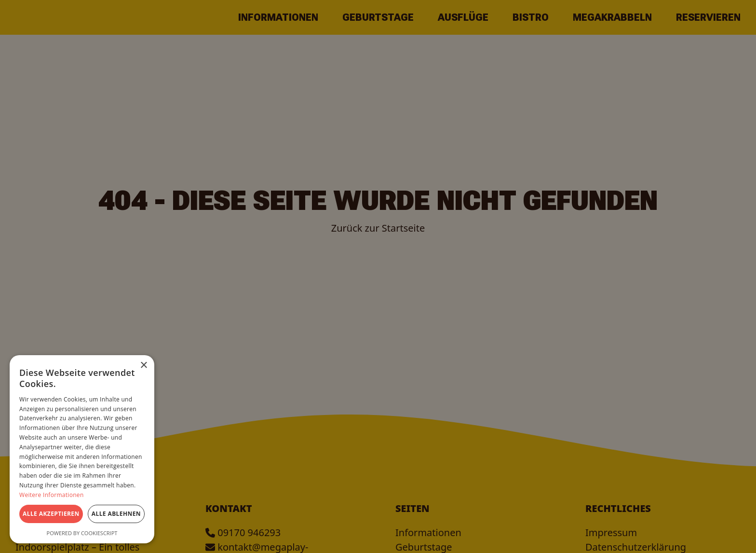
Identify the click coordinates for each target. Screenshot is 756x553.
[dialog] (378, 276)
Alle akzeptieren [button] (51, 514)
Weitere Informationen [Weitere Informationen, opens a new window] (52, 495)
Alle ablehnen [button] (116, 514)
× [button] (143, 366)
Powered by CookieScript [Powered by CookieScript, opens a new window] (82, 533)
